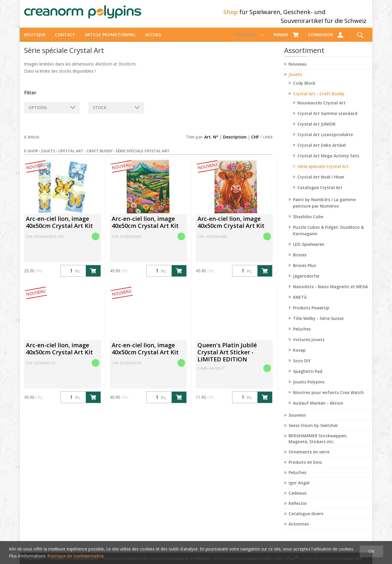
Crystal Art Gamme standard (327, 119)
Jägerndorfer (306, 281)
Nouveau (298, 69)
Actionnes (299, 529)
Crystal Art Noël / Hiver (321, 182)
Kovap (299, 355)
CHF (255, 142)
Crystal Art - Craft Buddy (319, 99)
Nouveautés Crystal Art (321, 108)
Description (235, 142)
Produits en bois (305, 467)
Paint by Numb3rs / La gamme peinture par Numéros (324, 208)
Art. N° (211, 142)
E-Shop (31, 156)
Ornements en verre (309, 457)
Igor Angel (299, 488)
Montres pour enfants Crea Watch (328, 398)
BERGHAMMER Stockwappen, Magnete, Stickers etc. (318, 444)
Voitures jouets (309, 345)
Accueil (153, 40)
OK (371, 551)
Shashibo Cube (308, 222)
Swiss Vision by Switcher (313, 431)
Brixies (300, 260)
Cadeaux (298, 498)
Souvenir (297, 420)
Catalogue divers (306, 519)
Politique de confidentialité (76, 556)
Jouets (295, 80)
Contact (65, 40)
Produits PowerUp (311, 313)
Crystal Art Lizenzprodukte (325, 140)
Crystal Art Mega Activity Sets (328, 161)
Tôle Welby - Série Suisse (318, 324)
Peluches (302, 334)
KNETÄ (300, 302)
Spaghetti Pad (308, 377)
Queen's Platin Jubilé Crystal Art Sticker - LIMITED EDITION (227, 357)
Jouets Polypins (309, 387)
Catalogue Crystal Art (320, 193)
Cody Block (304, 88)
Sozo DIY (302, 366)
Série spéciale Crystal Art (323, 172)
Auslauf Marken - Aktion (318, 408)
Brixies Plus (304, 271)
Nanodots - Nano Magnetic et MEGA (330, 292)
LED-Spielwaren (309, 250)
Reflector (298, 509)
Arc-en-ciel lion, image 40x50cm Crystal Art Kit (59, 227)
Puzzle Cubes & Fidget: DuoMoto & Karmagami (328, 236)
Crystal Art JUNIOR (316, 129)
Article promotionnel (110, 40)
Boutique (35, 40)
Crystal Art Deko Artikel (322, 150)
